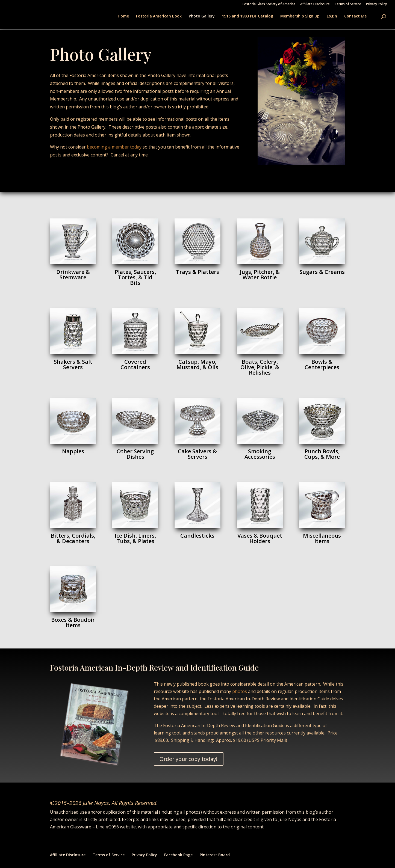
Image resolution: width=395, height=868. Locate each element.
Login (332, 16)
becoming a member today (114, 147)
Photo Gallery (202, 16)
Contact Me (355, 16)
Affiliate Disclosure (315, 4)
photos (240, 691)
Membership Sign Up (300, 16)
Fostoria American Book (159, 16)
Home (123, 16)
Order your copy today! (189, 759)
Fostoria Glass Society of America (269, 4)
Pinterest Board (215, 855)
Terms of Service (348, 4)
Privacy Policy (376, 4)
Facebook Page (178, 855)
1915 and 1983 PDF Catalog (247, 16)
